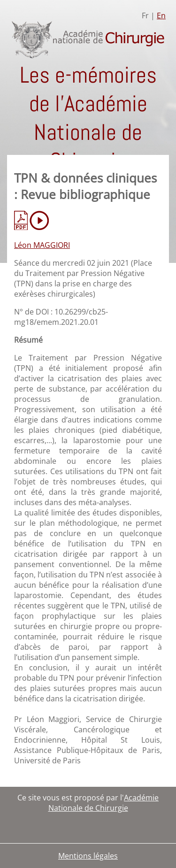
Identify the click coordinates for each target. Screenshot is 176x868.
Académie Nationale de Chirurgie (104, 803)
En (161, 15)
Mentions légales (88, 856)
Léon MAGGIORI (42, 245)
